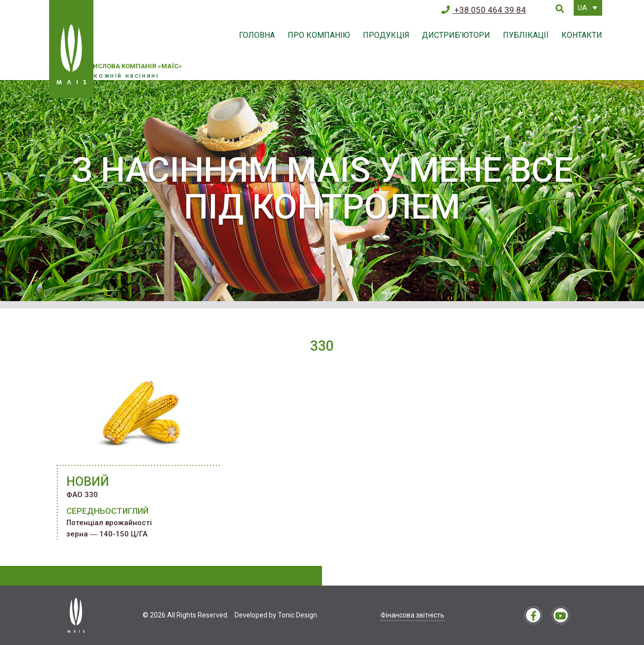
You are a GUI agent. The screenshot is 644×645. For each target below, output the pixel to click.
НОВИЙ (88, 482)
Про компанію (319, 35)
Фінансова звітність (412, 615)
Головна (257, 35)
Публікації (526, 35)
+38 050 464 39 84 (484, 10)
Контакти (582, 35)
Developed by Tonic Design (276, 615)
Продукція (386, 35)
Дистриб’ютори (456, 35)
